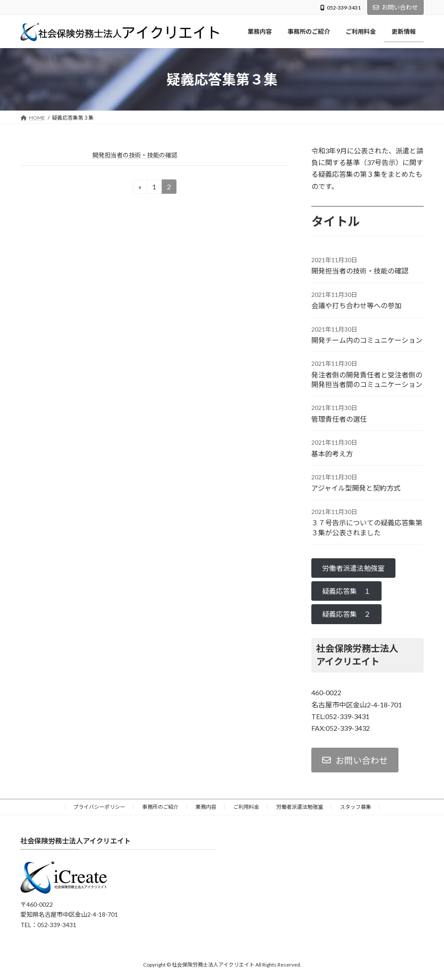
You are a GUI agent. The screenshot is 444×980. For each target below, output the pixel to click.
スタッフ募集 (356, 807)
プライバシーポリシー (99, 807)
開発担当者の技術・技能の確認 (135, 155)
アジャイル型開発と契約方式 (356, 488)
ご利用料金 (246, 807)
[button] (353, 568)
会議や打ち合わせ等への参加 (356, 305)
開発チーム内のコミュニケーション (367, 340)
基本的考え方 (332, 454)
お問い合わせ (395, 7)
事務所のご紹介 (160, 807)
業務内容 (206, 807)
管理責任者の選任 (339, 419)
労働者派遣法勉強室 (300, 807)
